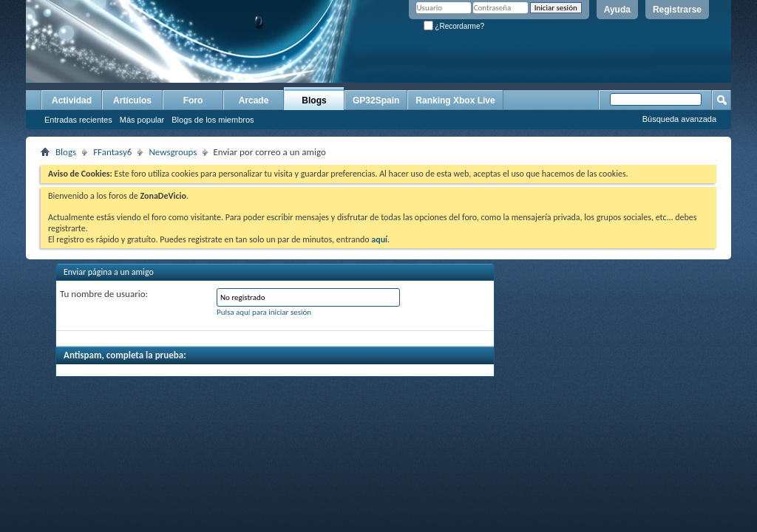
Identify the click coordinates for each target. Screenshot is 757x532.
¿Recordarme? (454, 26)
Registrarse (677, 10)
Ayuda (617, 10)
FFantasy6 (112, 152)
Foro (193, 100)
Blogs (314, 100)
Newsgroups (173, 152)
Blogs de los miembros (213, 120)
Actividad (72, 100)
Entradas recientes (78, 120)
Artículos (132, 100)
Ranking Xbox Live (455, 100)
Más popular (142, 120)
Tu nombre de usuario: (104, 294)
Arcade (254, 100)
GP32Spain (376, 100)
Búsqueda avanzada (679, 119)
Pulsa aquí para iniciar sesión (264, 312)
